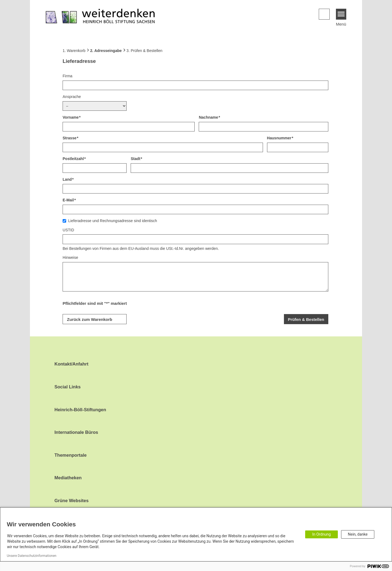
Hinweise (70, 257)
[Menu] (341, 14)
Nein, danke (358, 534)
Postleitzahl (73, 159)
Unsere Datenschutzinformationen (32, 556)
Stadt (135, 159)
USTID (68, 230)
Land (67, 179)
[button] (324, 14)
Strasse (70, 138)
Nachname (208, 117)
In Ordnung (321, 534)
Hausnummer (279, 138)
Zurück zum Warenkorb (90, 319)
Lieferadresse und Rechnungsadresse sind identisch (113, 221)
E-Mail (68, 200)
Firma (68, 76)
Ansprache (72, 97)
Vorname (71, 117)
